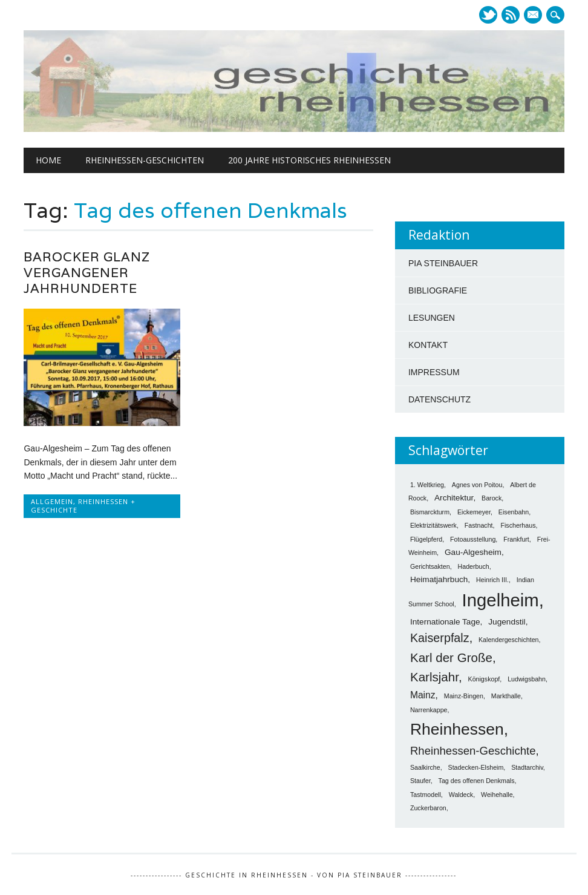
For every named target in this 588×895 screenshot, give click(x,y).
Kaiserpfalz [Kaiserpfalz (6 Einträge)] (440, 638)
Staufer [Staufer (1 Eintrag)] (420, 781)
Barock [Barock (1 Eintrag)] (492, 498)
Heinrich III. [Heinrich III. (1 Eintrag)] (492, 580)
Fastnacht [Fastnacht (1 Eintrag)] (479, 525)
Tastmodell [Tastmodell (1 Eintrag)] (426, 795)
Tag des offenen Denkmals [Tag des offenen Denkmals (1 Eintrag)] (477, 781)
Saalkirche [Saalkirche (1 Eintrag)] (425, 767)
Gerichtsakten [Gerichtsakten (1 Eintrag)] (430, 566)
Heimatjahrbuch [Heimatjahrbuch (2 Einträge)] (439, 579)
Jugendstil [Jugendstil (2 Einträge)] (507, 622)
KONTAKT (428, 345)
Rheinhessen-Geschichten (145, 160)
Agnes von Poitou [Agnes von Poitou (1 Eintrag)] (477, 485)
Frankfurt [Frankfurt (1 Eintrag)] (516, 539)
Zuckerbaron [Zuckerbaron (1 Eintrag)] (428, 808)
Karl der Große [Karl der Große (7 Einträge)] (451, 657)
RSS (511, 15)
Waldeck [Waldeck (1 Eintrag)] (461, 795)
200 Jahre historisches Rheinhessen (309, 160)
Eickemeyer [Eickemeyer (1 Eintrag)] (474, 512)
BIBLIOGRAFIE (438, 290)
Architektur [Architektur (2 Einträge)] (454, 498)
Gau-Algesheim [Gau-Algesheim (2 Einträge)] (473, 552)
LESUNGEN (432, 318)
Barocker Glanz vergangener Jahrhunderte (87, 273)
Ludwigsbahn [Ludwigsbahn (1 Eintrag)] (527, 679)
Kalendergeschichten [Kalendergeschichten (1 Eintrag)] (509, 640)
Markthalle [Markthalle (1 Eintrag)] (506, 696)
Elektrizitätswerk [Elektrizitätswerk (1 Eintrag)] (433, 525)
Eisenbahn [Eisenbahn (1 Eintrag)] (514, 512)
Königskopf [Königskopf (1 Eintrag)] (484, 679)
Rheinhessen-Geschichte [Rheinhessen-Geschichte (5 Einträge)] (473, 751)
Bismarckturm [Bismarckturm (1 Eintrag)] (430, 512)
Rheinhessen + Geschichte (83, 506)
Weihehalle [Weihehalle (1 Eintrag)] (497, 795)
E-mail (535, 16)
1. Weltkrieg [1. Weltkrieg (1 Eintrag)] (427, 485)
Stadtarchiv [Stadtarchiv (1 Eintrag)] (527, 767)
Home (48, 160)
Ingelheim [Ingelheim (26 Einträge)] (501, 600)
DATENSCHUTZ (439, 399)
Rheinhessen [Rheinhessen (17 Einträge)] (457, 729)
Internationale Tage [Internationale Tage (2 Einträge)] (445, 622)
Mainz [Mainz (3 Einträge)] (423, 695)
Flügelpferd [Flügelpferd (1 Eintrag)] (426, 539)
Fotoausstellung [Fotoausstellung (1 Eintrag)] (473, 539)
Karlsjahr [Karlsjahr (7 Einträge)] (434, 677)
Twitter (488, 15)
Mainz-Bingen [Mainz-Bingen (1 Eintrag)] (464, 696)
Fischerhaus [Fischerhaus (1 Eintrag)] (518, 525)
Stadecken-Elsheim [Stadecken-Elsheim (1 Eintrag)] (476, 767)
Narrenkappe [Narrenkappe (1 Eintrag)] (429, 710)
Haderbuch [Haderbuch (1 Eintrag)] (474, 566)
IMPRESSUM (434, 372)
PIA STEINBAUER (443, 263)
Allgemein (52, 501)
